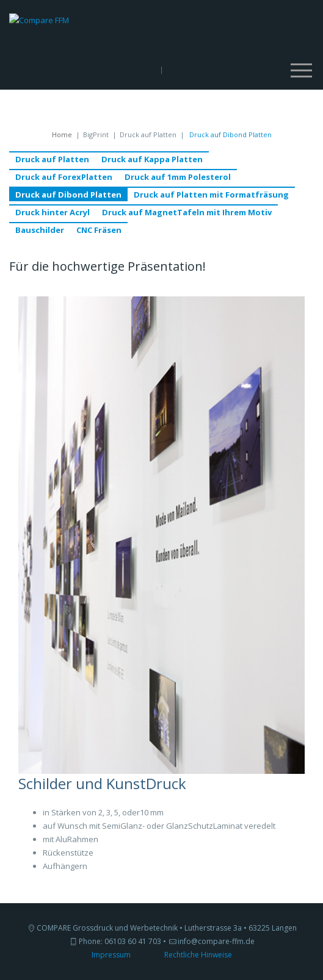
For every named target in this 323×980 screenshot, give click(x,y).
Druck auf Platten (52, 159)
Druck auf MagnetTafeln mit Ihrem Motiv (187, 212)
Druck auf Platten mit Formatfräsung (211, 195)
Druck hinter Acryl (53, 212)
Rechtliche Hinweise (198, 955)
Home (62, 134)
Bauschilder (40, 230)
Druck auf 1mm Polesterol (178, 177)
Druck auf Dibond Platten (68, 195)
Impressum (111, 955)
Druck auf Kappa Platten (152, 159)
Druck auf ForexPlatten (64, 177)
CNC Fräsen (99, 230)
